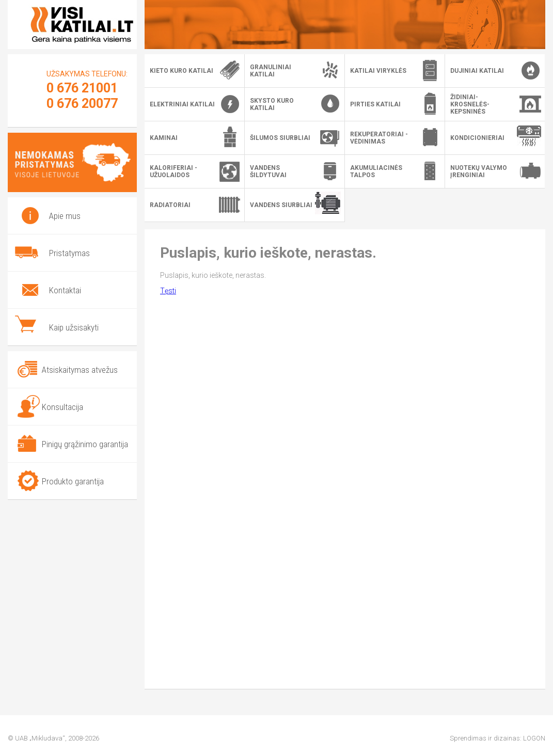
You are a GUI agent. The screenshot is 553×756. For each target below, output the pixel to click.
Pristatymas (69, 253)
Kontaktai (65, 290)
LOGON (534, 738)
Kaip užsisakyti (74, 327)
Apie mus (65, 216)
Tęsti (168, 291)
